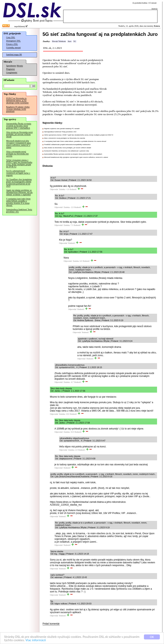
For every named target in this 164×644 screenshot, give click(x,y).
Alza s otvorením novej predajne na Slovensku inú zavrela (17, 154)
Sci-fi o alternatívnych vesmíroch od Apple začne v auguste (18, 173)
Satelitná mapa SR (14, 54)
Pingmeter (11, 69)
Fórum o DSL (12, 44)
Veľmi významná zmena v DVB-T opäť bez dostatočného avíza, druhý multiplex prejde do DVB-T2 (19, 163)
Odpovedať (54, 189)
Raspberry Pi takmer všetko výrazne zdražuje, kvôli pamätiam (18, 109)
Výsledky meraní (13, 48)
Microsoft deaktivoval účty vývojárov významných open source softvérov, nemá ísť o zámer (18, 144)
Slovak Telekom (59, 41)
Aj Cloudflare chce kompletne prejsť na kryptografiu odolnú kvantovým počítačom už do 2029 (19, 183)
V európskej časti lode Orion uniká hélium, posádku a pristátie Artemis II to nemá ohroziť (18, 202)
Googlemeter (12, 72)
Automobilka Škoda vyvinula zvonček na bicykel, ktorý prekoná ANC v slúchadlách (19, 126)
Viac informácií (36, 641)
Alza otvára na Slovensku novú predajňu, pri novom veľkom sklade (19, 134)
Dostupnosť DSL (13, 41)
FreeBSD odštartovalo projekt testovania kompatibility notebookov (67, 145)
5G (75, 41)
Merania (20, 66)
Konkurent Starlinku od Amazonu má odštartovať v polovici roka (66, 151)
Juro (69, 41)
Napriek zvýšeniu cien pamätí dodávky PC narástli (62, 129)
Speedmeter (11, 66)
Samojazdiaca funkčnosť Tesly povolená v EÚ (19, 211)
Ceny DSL (11, 37)
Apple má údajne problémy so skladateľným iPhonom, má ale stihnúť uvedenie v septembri (19, 192)
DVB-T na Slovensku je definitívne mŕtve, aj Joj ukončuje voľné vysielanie (17, 100)
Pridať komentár (51, 624)
